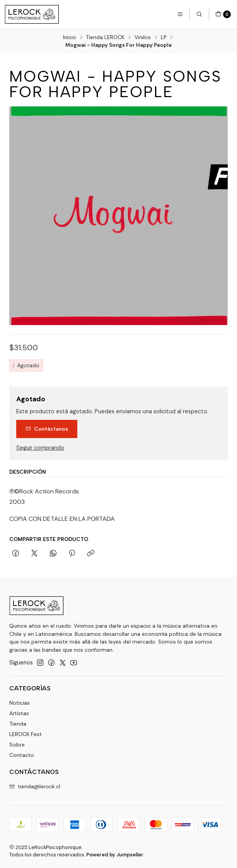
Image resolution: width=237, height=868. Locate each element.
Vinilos (143, 38)
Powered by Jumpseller (115, 855)
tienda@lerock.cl (35, 786)
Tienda (18, 724)
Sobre (17, 745)
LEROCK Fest (26, 734)
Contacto (22, 755)
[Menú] (180, 14)
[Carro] (223, 14)
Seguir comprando (40, 448)
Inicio (70, 38)
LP (164, 38)
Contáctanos (47, 429)
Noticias (20, 703)
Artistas (19, 713)
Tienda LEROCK (105, 38)
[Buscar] (199, 14)
